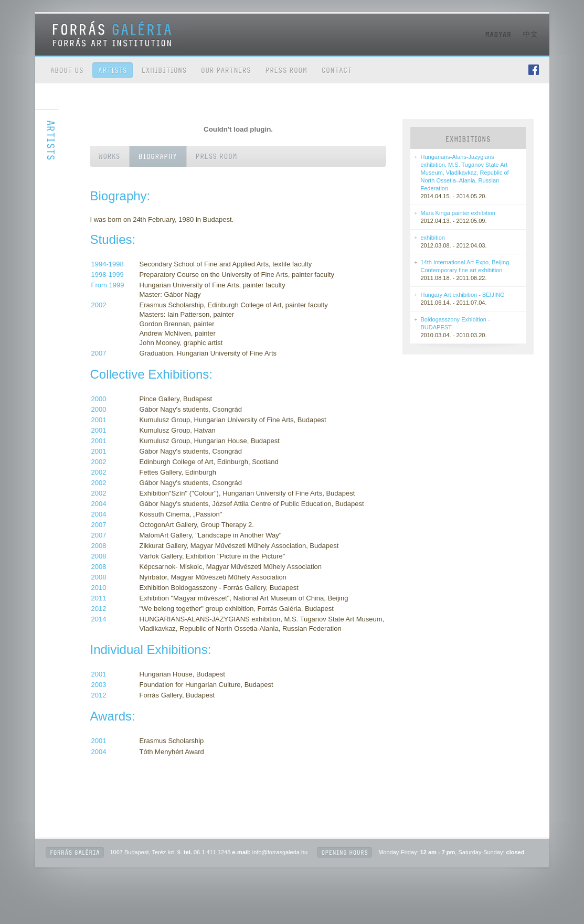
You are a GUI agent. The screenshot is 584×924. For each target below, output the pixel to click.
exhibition (433, 238)
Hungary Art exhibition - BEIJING (463, 295)
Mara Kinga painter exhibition (458, 213)
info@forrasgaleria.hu (280, 852)
